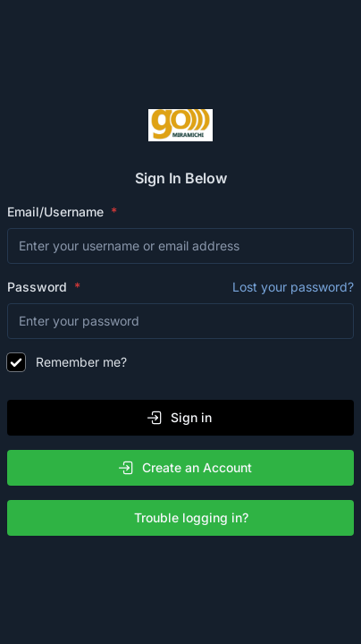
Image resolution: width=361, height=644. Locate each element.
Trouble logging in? (184, 518)
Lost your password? (293, 287)
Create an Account (185, 468)
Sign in (179, 418)
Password (180, 287)
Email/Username (57, 212)
